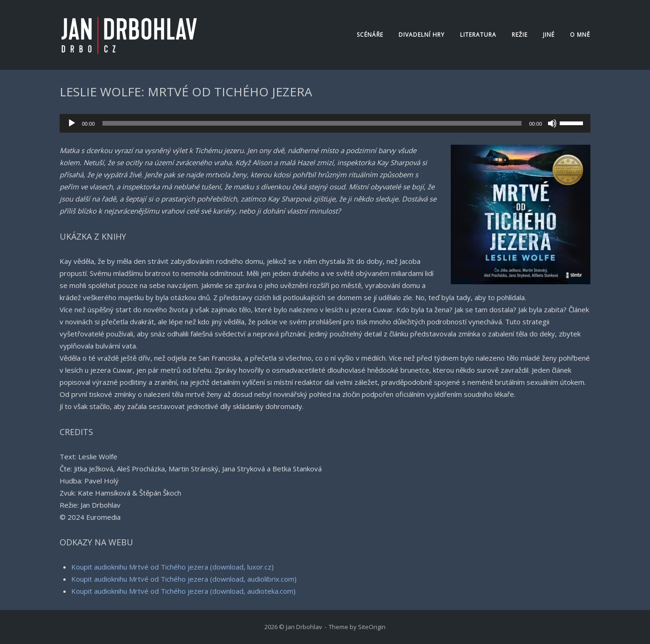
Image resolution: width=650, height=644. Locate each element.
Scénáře (370, 35)
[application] (325, 123)
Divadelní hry (422, 35)
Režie (520, 35)
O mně (580, 35)
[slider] (312, 123)
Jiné (549, 35)
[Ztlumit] (552, 123)
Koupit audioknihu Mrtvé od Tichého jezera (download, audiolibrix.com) (184, 579)
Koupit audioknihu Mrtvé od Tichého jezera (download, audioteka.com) (183, 591)
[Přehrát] (72, 123)
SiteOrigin (372, 627)
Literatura (478, 35)
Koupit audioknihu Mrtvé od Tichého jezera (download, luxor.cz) (173, 567)
